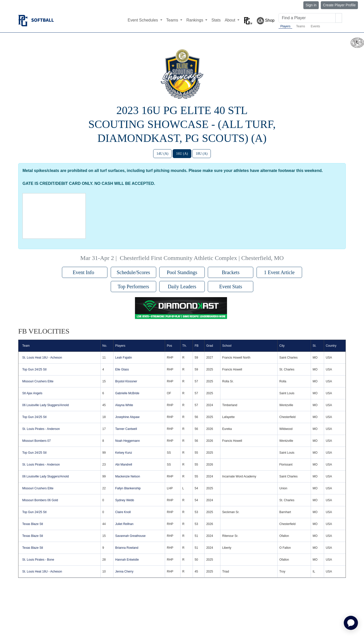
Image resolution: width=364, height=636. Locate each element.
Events (315, 26)
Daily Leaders (182, 287)
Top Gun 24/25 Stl (34, 369)
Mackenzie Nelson (128, 476)
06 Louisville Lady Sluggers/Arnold (45, 405)
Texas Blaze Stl (33, 524)
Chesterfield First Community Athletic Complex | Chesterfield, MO (202, 258)
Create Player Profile (339, 5)
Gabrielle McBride (127, 393)
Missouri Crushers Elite (38, 381)
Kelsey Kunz (124, 453)
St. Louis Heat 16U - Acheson (42, 358)
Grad (210, 346)
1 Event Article (279, 272)
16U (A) (182, 154)
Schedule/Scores (133, 272)
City (282, 346)
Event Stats (231, 287)
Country (331, 346)
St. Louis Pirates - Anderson (41, 429)
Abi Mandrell (124, 465)
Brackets (231, 272)
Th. (184, 346)
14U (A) (162, 154)
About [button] (231, 20)
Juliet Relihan (124, 524)
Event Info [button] (85, 272)
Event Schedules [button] (143, 20)
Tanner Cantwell (126, 429)
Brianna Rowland (127, 548)
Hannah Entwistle (127, 560)
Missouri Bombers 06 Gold (40, 500)
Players (285, 26)
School (227, 346)
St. (315, 346)
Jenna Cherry (124, 572)
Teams (300, 26)
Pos (169, 346)
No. (105, 346)
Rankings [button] (195, 20)
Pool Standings (182, 272)
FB (197, 346)
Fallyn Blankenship (128, 488)
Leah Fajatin (124, 358)
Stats (216, 20)
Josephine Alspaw (127, 417)
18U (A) (202, 154)
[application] (351, 623)
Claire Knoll (123, 512)
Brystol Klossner (126, 381)
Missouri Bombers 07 (37, 441)
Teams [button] (173, 20)
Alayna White (124, 405)
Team (26, 346)
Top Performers (133, 287)
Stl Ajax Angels (32, 393)
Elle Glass (122, 369)
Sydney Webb (125, 500)
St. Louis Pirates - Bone (38, 560)
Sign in (311, 5)
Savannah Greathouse (130, 536)
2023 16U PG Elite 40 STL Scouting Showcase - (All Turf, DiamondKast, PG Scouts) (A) (182, 124)
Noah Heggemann (128, 441)
